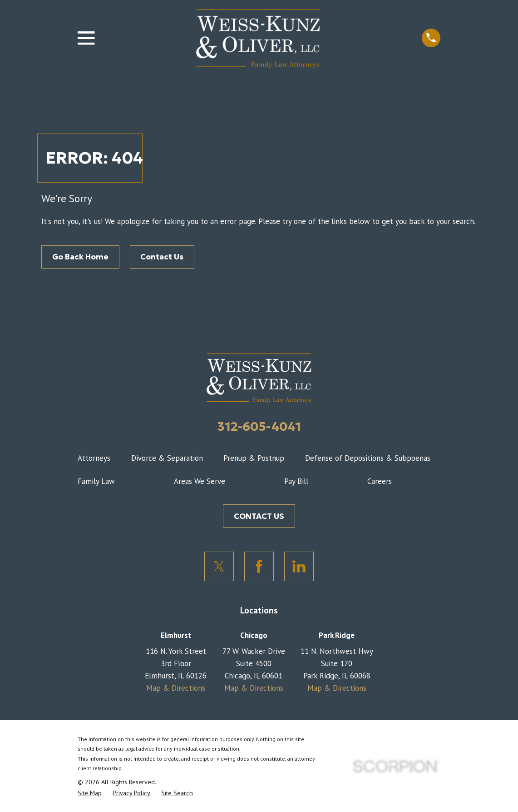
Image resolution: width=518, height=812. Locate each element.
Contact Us (162, 257)
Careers (380, 481)
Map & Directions (176, 688)
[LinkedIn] (299, 566)
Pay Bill (296, 481)
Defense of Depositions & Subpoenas (368, 458)
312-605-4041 (259, 426)
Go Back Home (80, 257)
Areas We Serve (200, 481)
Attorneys (94, 458)
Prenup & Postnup (254, 458)
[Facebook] (259, 566)
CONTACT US (259, 516)
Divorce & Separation (167, 458)
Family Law (96, 481)
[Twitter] (219, 566)
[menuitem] (90, 793)
